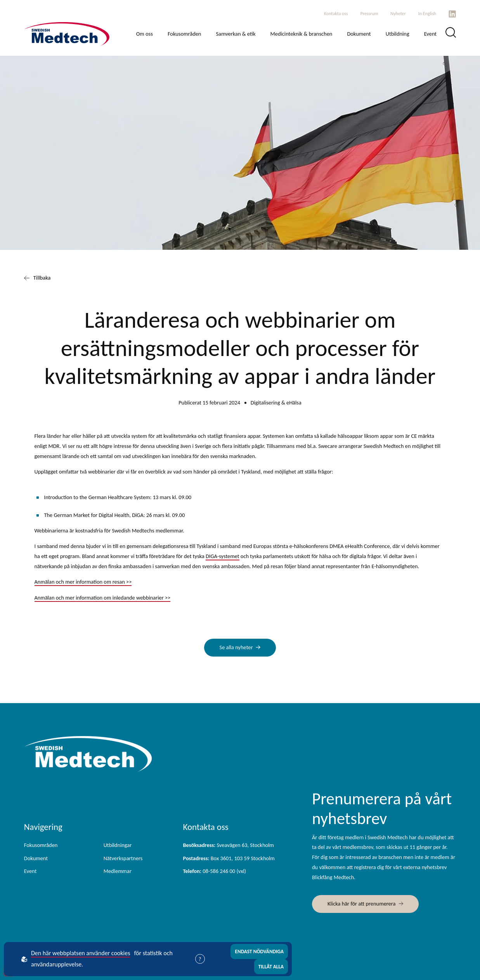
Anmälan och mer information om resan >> (83, 582)
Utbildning (398, 34)
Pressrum (369, 14)
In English (427, 14)
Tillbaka (37, 278)
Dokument (359, 34)
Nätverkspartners (123, 858)
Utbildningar (118, 845)
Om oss (145, 34)
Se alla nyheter (236, 647)
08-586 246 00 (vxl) (214, 871)
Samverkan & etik (236, 34)
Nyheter (398, 14)
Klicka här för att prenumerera (361, 904)
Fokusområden (185, 34)
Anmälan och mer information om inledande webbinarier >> (103, 598)
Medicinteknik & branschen (301, 34)
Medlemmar (118, 871)
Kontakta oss (336, 14)
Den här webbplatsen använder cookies (81, 953)
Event (430, 34)
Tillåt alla (271, 967)
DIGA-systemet (223, 556)
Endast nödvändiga (259, 951)
